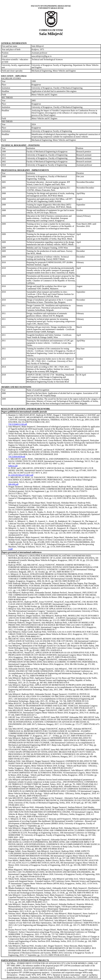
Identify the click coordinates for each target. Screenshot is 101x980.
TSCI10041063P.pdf (17, 457)
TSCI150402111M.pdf (18, 424)
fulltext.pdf (13, 466)
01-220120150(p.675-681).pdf (21, 475)
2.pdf (10, 549)
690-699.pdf (13, 484)
